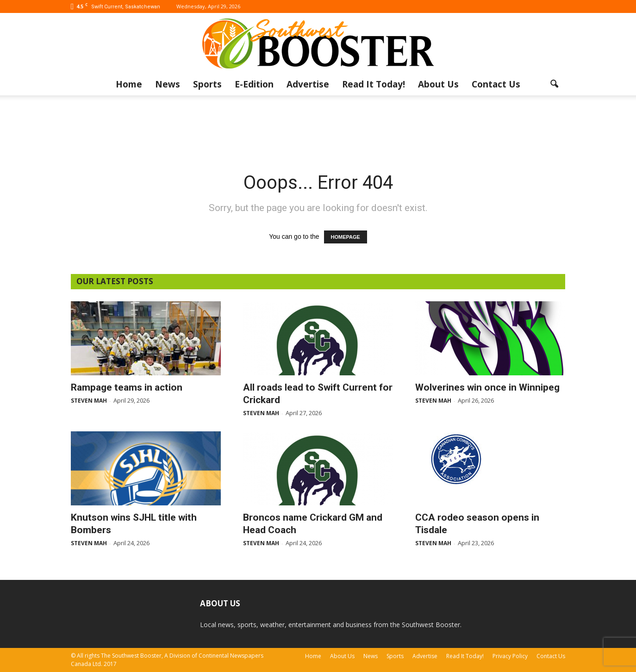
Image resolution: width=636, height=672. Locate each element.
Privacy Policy (510, 656)
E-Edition (254, 84)
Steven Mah (89, 401)
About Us (438, 84)
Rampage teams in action (127, 387)
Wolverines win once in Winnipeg (487, 387)
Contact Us (496, 84)
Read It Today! (374, 84)
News (168, 84)
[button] (554, 84)
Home (129, 84)
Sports (207, 84)
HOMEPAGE (346, 237)
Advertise (308, 84)
